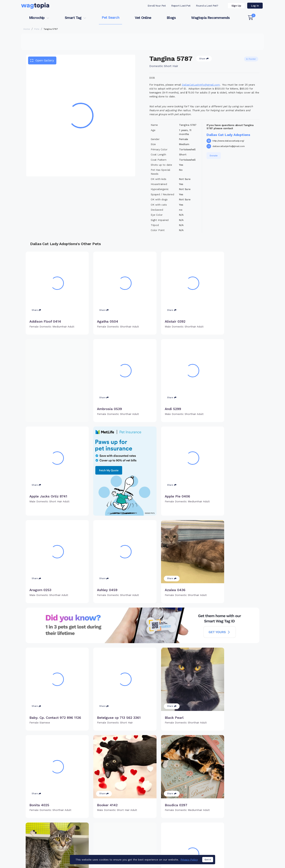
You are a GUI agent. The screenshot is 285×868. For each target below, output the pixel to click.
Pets (37, 29)
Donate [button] (214, 156)
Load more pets (142, 805)
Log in (255, 6)
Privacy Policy (189, 860)
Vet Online (143, 18)
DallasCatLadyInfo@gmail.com (201, 85)
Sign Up (236, 6)
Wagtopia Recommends (210, 18)
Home (27, 29)
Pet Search (110, 18)
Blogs (171, 18)
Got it (208, 860)
